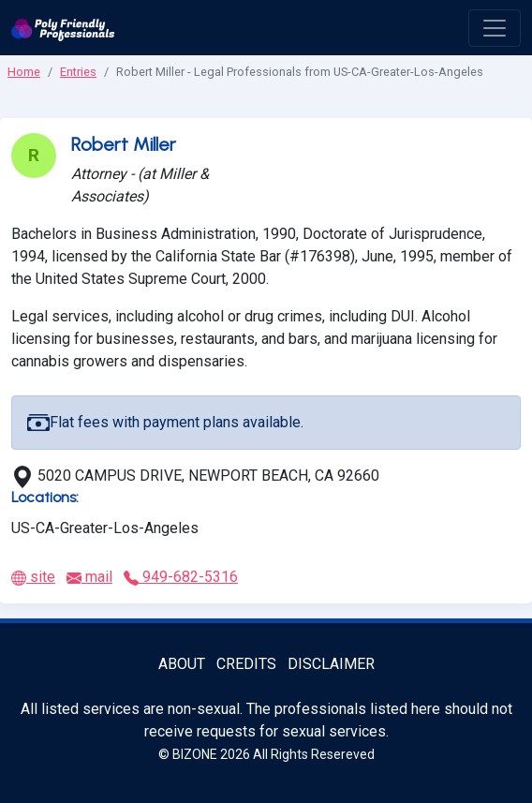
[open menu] (495, 28)
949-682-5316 (181, 577)
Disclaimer (331, 664)
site (33, 577)
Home (24, 72)
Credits (246, 664)
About (182, 664)
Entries (78, 72)
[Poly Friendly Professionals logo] (63, 28)
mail (89, 577)
